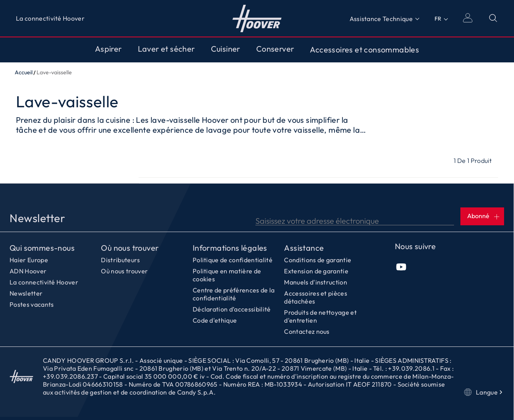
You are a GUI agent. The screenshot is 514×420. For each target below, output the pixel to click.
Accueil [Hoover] (257, 18)
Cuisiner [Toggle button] (226, 49)
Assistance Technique (381, 19)
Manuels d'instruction (316, 282)
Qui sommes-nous (42, 248)
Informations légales (230, 248)
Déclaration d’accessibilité (232, 309)
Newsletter (26, 293)
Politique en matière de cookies (227, 275)
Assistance (304, 248)
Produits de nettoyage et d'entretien (320, 316)
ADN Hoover (28, 271)
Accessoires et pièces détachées (316, 297)
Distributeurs (120, 260)
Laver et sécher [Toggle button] (166, 49)
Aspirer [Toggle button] (108, 49)
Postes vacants (32, 304)
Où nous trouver (130, 248)
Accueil (24, 72)
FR (438, 19)
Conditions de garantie (318, 260)
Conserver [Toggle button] (275, 49)
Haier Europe (29, 260)
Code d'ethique (215, 320)
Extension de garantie (316, 271)
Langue (484, 392)
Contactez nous (307, 331)
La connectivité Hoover (50, 18)
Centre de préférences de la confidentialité (234, 294)
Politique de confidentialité (233, 260)
